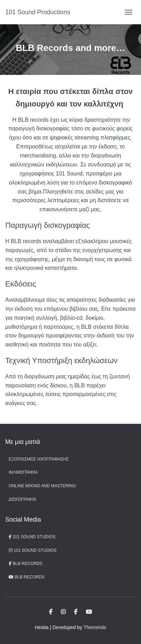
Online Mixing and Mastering (42, 486)
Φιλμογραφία (23, 472)
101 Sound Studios (32, 537)
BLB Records (26, 564)
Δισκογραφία (22, 499)
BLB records (27, 577)
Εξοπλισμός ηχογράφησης (39, 459)
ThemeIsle (95, 627)
